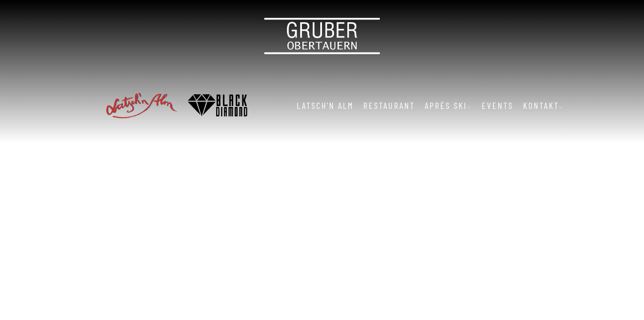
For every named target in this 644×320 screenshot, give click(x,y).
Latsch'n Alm (325, 105)
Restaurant (389, 105)
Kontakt (543, 105)
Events (497, 105)
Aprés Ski (448, 105)
